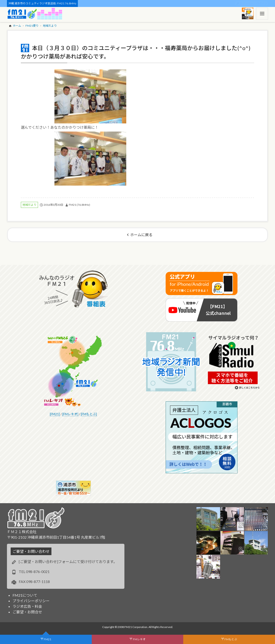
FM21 (47, 639)
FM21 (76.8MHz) (79, 205)
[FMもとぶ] (89, 414)
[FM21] (55, 414)
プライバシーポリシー (31, 601)
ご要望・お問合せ (27, 612)
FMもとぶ (231, 639)
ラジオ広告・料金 (27, 606)
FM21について (25, 595)
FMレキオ (139, 639)
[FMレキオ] (70, 414)
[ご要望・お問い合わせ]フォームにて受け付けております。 (68, 562)
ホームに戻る (141, 235)
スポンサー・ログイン (253, 3)
